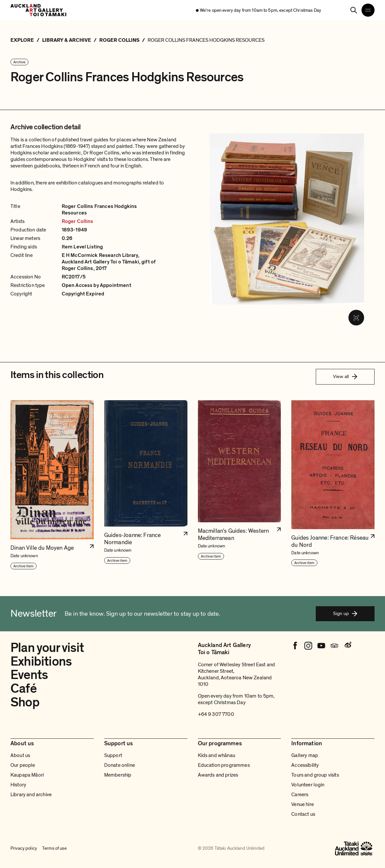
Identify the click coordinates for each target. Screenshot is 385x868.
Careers (300, 795)
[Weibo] (347, 646)
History (18, 785)
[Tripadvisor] (334, 646)
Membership (118, 775)
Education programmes (224, 765)
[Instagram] (308, 646)
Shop (25, 702)
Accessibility (305, 765)
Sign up (345, 613)
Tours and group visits (315, 775)
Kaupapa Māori (27, 775)
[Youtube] (321, 646)
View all (345, 376)
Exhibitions (41, 662)
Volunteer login (308, 785)
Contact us (303, 814)
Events (29, 675)
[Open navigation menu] (368, 10)
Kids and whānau (217, 755)
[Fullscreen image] (356, 318)
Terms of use (54, 848)
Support (113, 755)
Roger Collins (78, 221)
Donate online (120, 765)
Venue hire (303, 804)
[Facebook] (295, 646)
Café (24, 689)
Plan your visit (47, 648)
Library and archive (31, 795)
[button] (52, 485)
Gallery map (305, 755)
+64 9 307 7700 (216, 714)
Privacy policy (24, 848)
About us (20, 755)
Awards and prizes (218, 775)
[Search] (354, 10)
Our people (23, 765)
